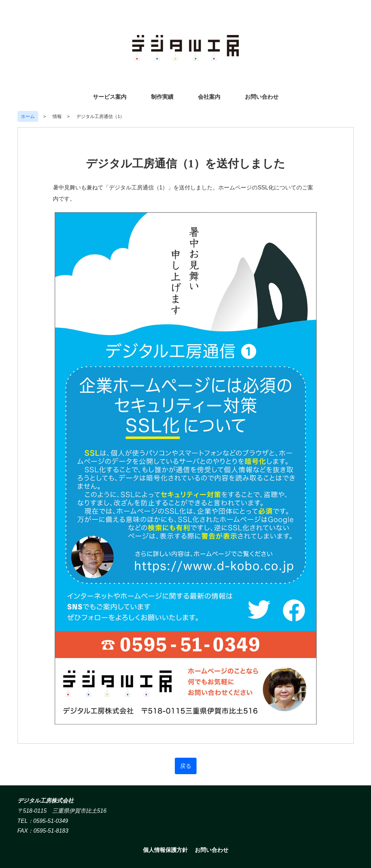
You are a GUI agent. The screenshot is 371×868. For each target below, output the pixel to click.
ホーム (28, 116)
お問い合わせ (262, 97)
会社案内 (209, 97)
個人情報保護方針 (165, 850)
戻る (186, 766)
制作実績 (162, 97)
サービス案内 (110, 97)
